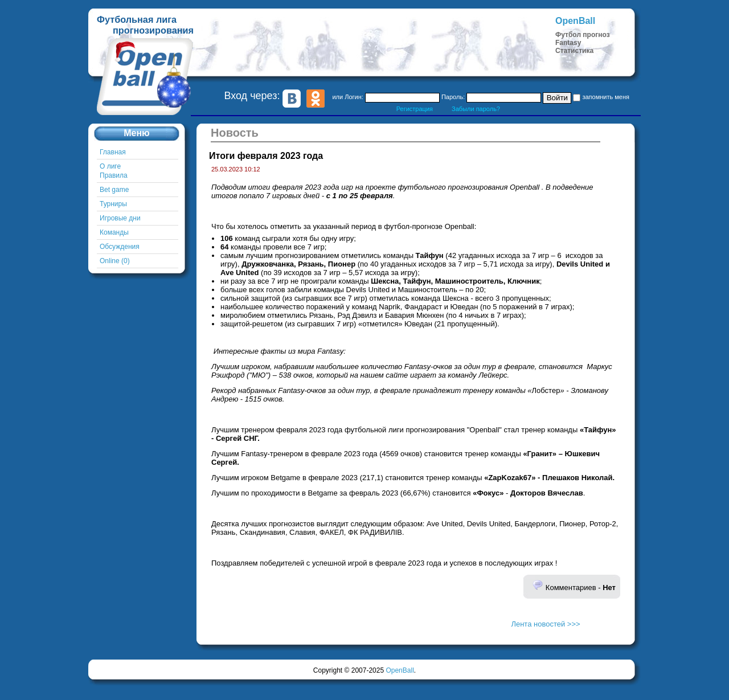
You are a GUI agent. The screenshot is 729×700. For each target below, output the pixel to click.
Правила (114, 175)
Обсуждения (120, 247)
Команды (114, 232)
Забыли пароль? (476, 109)
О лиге (110, 166)
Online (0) (115, 261)
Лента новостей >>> (545, 624)
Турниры (113, 204)
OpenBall (400, 670)
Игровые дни (120, 218)
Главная (113, 152)
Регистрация (415, 109)
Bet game (114, 190)
